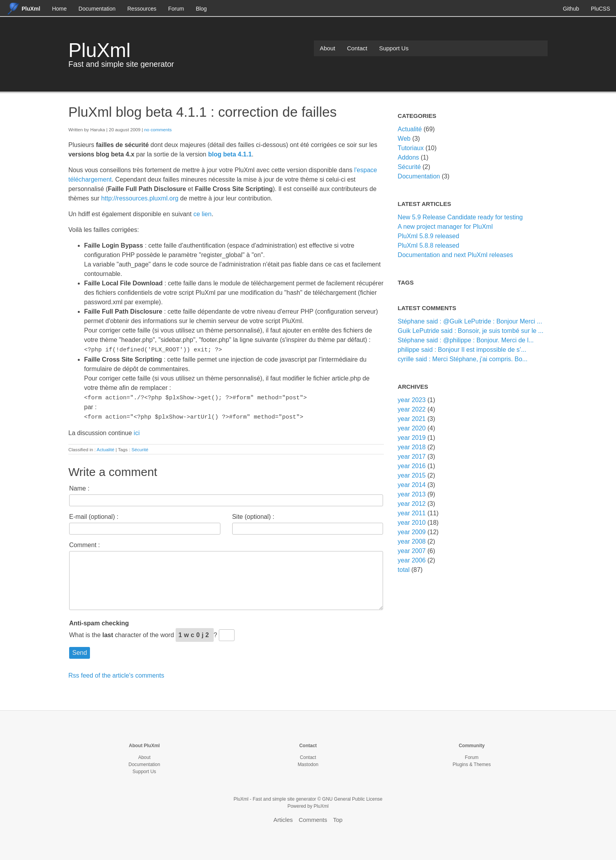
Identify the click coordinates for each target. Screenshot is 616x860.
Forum (176, 9)
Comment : (84, 543)
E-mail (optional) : (94, 515)
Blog (201, 9)
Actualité (105, 447)
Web (404, 139)
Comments (313, 818)
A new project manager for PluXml (445, 227)
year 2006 (412, 560)
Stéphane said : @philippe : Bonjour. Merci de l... (466, 340)
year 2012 (412, 504)
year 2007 (412, 551)
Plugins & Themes (472, 763)
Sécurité (140, 447)
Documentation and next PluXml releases (455, 255)
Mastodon (308, 763)
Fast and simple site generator (121, 64)
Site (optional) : (253, 515)
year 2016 (412, 466)
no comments (158, 130)
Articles (283, 818)
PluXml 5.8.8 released (428, 245)
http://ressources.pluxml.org (140, 198)
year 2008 (412, 541)
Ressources (142, 9)
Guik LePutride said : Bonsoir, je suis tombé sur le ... (470, 331)
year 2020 (412, 428)
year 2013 (412, 494)
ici (137, 431)
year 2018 (412, 447)
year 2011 (412, 513)
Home (59, 9)
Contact (357, 48)
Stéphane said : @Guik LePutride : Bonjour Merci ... (470, 321)
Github (571, 9)
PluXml (99, 50)
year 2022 (412, 409)
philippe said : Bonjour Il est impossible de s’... (462, 350)
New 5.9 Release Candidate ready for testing (460, 217)
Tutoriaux (411, 148)
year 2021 (412, 419)
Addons (408, 157)
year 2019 (412, 438)
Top (338, 818)
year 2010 (412, 523)
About (327, 48)
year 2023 (412, 400)
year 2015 (412, 475)
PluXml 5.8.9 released (428, 236)
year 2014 (412, 485)
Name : (79, 486)
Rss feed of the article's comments (116, 673)
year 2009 (412, 532)
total (404, 570)
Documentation (97, 9)
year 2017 (412, 457)
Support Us (394, 48)
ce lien (202, 214)
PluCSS (600, 9)
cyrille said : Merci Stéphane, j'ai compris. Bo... (462, 359)
